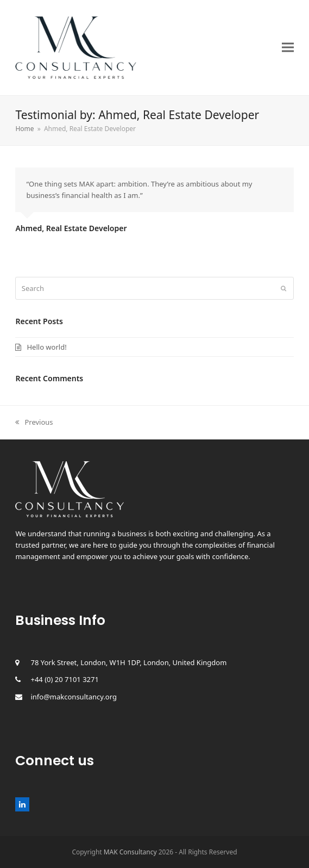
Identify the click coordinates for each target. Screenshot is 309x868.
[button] (288, 48)
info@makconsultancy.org (74, 697)
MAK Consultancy (130, 852)
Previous (34, 422)
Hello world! (46, 347)
